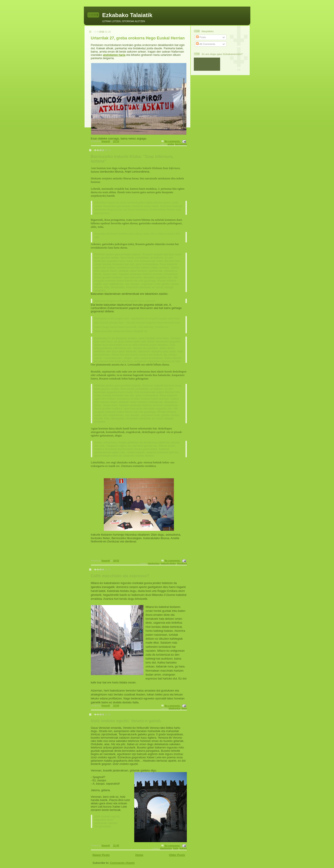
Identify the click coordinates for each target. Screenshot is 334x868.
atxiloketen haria (114, 55)
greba (171, 144)
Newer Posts (101, 855)
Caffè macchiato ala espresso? (120, 576)
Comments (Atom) (122, 863)
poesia (183, 848)
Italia (184, 708)
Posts (201, 37)
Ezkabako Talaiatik (127, 15)
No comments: (173, 141)
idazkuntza (154, 564)
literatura (182, 564)
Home (139, 855)
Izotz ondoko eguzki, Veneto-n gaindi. (126, 721)
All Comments (206, 44)
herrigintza (181, 144)
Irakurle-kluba (168, 564)
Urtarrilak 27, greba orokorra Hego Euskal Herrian (138, 38)
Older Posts (177, 855)
